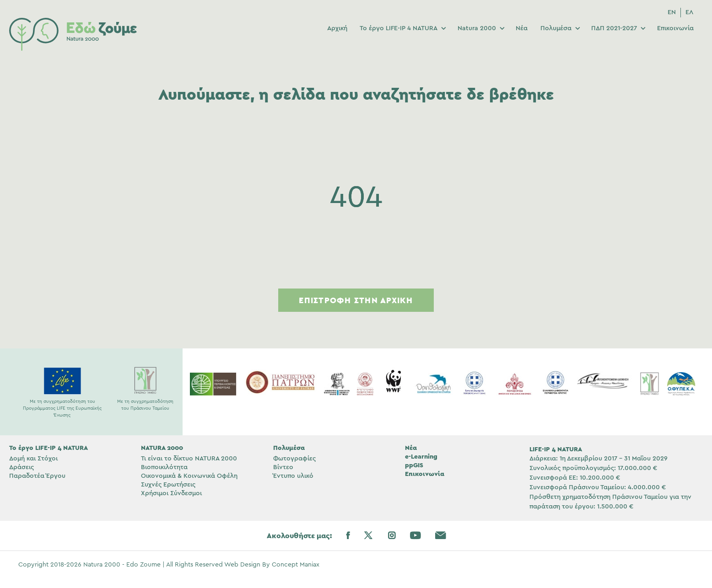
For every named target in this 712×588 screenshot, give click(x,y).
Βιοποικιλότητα (164, 467)
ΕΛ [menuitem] (689, 12)
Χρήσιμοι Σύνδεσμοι (171, 493)
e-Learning (421, 456)
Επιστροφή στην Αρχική (356, 300)
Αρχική (337, 28)
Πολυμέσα (556, 28)
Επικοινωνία (675, 28)
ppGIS (414, 465)
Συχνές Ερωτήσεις (168, 485)
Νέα (522, 28)
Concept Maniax (296, 565)
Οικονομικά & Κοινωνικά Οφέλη (189, 476)
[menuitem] (672, 13)
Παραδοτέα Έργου (37, 476)
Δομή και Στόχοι (33, 459)
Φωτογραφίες (294, 459)
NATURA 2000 (162, 448)
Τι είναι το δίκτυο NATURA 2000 (189, 459)
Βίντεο (283, 467)
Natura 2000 (477, 28)
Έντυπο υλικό (293, 476)
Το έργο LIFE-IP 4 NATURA (399, 28)
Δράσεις (22, 467)
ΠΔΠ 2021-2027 (614, 28)
